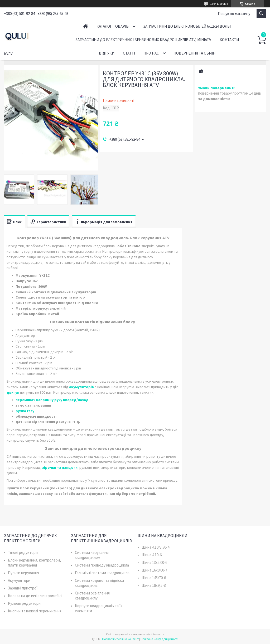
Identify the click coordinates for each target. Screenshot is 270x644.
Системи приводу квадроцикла (102, 565)
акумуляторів (81, 387)
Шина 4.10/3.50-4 (155, 547)
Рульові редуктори (24, 603)
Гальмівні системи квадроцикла (102, 573)
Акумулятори (19, 580)
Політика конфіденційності (159, 639)
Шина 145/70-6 (154, 578)
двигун (13, 392)
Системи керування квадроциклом (92, 555)
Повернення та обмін (194, 53)
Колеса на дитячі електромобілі (35, 596)
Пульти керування (23, 573)
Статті (129, 53)
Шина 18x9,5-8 (154, 585)
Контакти (229, 40)
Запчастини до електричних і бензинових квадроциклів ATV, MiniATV (143, 40)
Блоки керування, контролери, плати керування (34, 563)
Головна (86, 26)
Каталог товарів (113, 26)
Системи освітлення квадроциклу (92, 596)
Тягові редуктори (23, 552)
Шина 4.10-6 (152, 555)
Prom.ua (158, 634)
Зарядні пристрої (23, 588)
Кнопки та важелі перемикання (35, 611)
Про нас (151, 53)
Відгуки (107, 53)
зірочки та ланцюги (60, 467)
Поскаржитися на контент (120, 639)
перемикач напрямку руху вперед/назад (52, 400)
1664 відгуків (219, 4)
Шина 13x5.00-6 (154, 562)
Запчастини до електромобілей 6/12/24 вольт (187, 26)
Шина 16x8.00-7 (154, 570)
